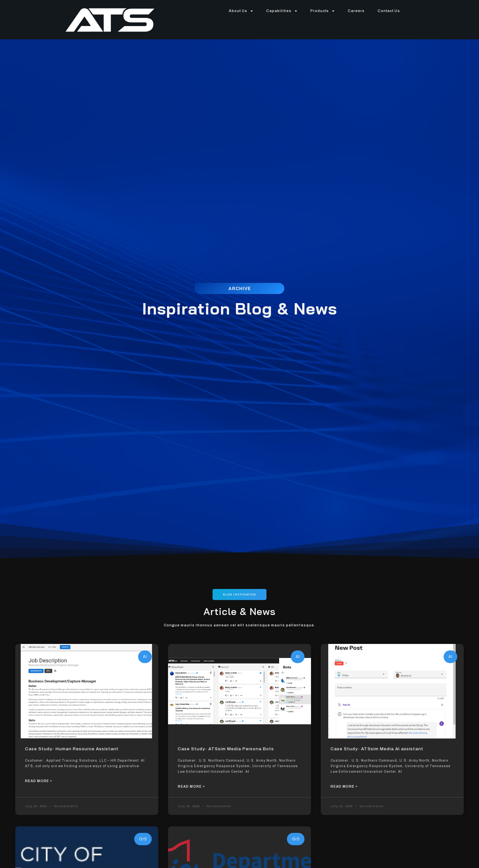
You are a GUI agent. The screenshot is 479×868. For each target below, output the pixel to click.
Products (323, 11)
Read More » (39, 781)
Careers (356, 11)
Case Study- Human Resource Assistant (70, 749)
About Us (241, 11)
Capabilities (282, 11)
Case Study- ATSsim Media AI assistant (375, 749)
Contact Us (389, 11)
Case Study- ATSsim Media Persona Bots (224, 749)
